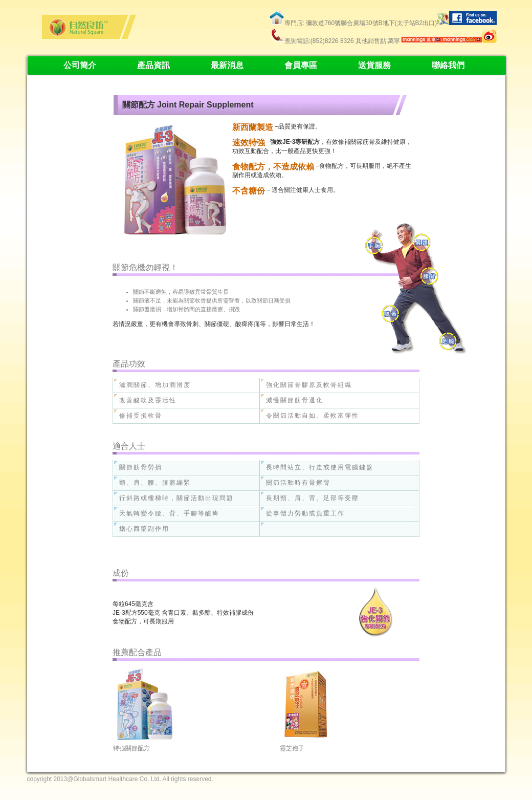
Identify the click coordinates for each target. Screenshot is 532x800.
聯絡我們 (448, 65)
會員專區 (301, 65)
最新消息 (227, 65)
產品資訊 (153, 65)
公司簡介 (80, 65)
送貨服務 (374, 65)
